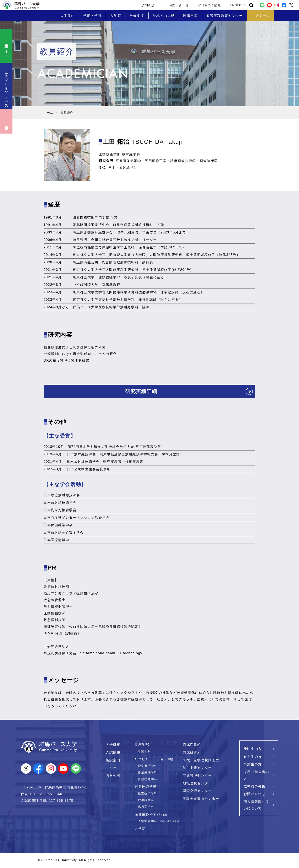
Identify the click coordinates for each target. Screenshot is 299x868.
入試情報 (113, 753)
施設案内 (113, 761)
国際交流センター (197, 792)
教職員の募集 (255, 787)
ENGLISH (237, 5)
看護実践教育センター (201, 799)
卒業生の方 (253, 765)
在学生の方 (253, 757)
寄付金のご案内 (209, 5)
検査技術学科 (148, 794)
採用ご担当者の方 (256, 776)
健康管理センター (197, 776)
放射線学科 (146, 801)
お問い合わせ (179, 5)
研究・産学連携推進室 (201, 761)
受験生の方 (253, 750)
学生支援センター (197, 769)
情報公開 (113, 776)
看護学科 (144, 752)
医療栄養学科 (158, 822)
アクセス (113, 769)
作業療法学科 (148, 773)
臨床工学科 (146, 808)
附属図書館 (192, 746)
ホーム (48, 113)
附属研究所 (192, 753)
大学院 (140, 829)
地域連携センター (197, 784)
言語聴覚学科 (148, 780)
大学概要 (113, 746)
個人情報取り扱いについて (256, 806)
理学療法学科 (148, 767)
